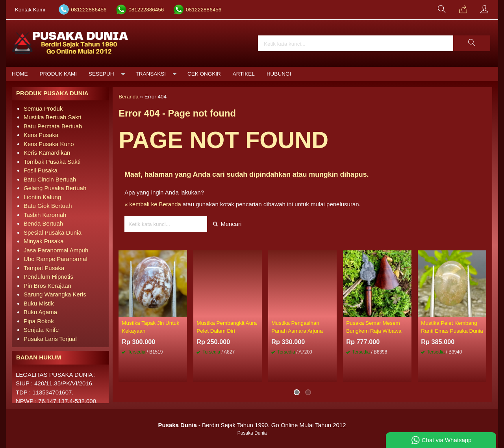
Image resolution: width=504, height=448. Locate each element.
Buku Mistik (39, 303)
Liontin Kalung (42, 197)
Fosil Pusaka (41, 170)
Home (20, 74)
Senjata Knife (41, 330)
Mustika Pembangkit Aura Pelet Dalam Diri (227, 327)
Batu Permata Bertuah (53, 126)
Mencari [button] (227, 225)
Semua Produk (43, 108)
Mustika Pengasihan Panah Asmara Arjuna (297, 327)
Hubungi (279, 74)
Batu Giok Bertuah (48, 206)
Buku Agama (40, 312)
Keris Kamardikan (47, 153)
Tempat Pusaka (44, 268)
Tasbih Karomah (45, 215)
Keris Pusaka (41, 135)
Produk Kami (58, 74)
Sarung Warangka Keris (55, 294)
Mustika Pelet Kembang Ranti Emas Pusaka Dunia (452, 327)
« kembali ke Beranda (153, 205)
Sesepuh (101, 74)
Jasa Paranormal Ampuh (56, 250)
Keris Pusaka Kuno (49, 144)
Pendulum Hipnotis (48, 277)
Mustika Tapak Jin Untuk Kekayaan (150, 327)
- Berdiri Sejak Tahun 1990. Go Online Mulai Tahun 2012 (252, 425)
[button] (472, 43)
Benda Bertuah (43, 223)
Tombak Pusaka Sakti (52, 162)
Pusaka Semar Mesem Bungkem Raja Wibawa (374, 327)
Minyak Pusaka (44, 241)
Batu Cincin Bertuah (50, 179)
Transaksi (151, 74)
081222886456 (89, 10)
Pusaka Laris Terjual (50, 339)
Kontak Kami (30, 10)
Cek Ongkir (204, 74)
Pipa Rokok (39, 321)
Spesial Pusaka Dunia (53, 232)
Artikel (244, 74)
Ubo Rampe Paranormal (56, 259)
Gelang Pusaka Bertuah (55, 188)
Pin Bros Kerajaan (47, 286)
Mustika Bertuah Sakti (52, 117)
